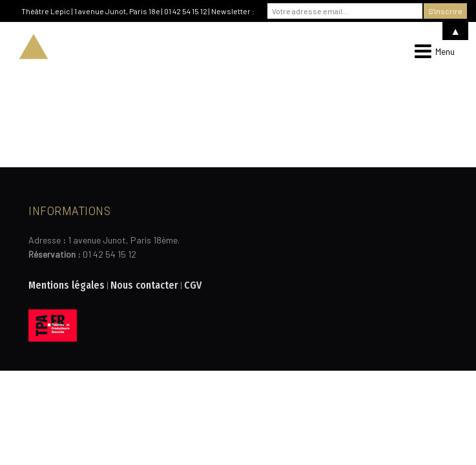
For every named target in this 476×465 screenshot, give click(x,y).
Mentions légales (67, 285)
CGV (193, 285)
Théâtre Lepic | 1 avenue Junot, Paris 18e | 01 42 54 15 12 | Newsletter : (138, 11)
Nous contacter (144, 285)
